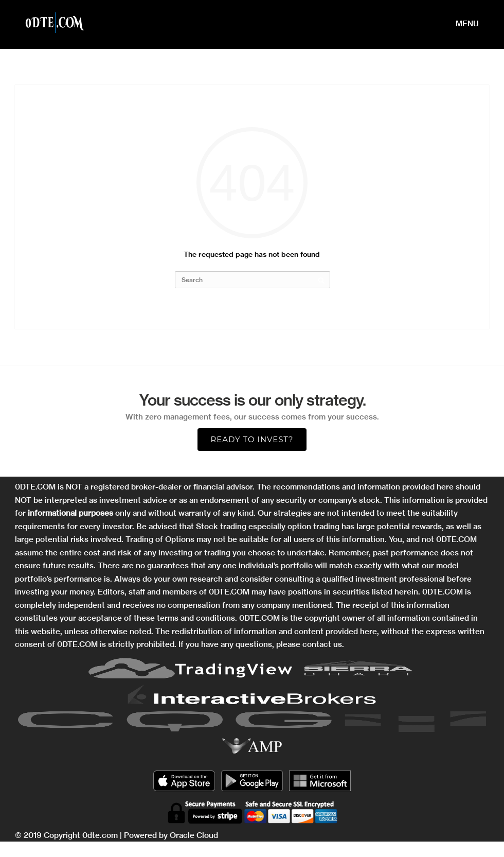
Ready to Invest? (252, 439)
